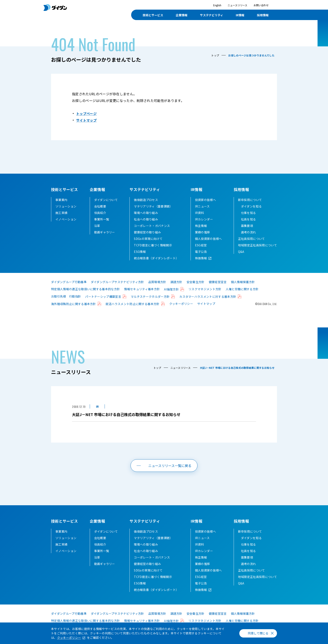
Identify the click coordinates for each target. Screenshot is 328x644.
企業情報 (97, 189)
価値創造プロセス (146, 200)
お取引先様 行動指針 (66, 296)
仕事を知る (249, 213)
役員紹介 (100, 213)
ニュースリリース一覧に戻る (170, 466)
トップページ (86, 113)
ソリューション (66, 206)
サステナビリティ (145, 189)
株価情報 (201, 258)
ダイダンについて (106, 200)
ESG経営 (201, 245)
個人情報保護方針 (243, 282)
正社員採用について (252, 239)
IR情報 (196, 189)
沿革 (97, 226)
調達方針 (176, 282)
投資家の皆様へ (205, 200)
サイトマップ (86, 120)
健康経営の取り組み (147, 232)
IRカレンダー (204, 219)
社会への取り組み (146, 219)
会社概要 (100, 206)
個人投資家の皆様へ (208, 239)
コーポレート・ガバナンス (152, 226)
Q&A (241, 252)
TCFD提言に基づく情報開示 (153, 245)
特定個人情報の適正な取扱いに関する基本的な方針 (85, 289)
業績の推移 (202, 232)
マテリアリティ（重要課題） (153, 206)
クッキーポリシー (181, 304)
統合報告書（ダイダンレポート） (156, 258)
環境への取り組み (146, 213)
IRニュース (202, 206)
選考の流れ (249, 232)
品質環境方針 (157, 282)
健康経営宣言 (218, 282)
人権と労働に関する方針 (242, 289)
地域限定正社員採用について (258, 245)
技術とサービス (64, 189)
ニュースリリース (237, 5)
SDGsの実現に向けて (148, 239)
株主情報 (201, 226)
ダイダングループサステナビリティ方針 (117, 282)
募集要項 (247, 226)
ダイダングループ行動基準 (69, 282)
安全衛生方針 (196, 282)
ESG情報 (140, 252)
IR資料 (199, 213)
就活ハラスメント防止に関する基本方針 (133, 304)
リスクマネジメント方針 (205, 289)
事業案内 (61, 200)
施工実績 (61, 213)
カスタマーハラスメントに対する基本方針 (208, 297)
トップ (215, 55)
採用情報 (241, 189)
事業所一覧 (102, 219)
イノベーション (66, 219)
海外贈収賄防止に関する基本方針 (74, 304)
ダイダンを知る (251, 206)
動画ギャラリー (105, 232)
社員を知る (249, 219)
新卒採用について (250, 200)
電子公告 (201, 252)
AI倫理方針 (171, 289)
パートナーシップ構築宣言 (103, 297)
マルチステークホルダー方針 (150, 297)
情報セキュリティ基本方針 (142, 289)
